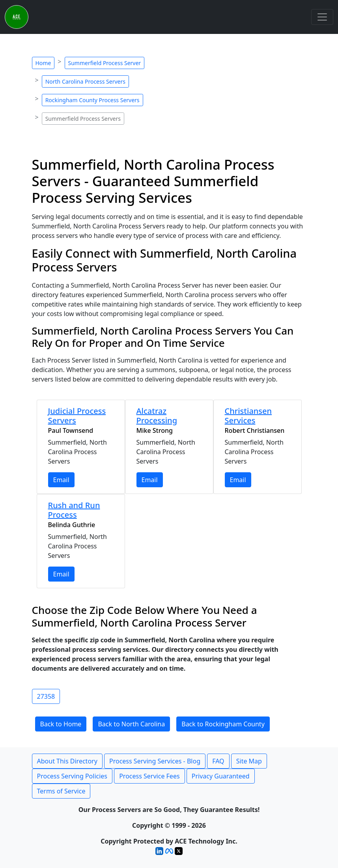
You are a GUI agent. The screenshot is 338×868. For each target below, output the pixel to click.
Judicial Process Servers (77, 416)
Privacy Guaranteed (221, 776)
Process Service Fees (149, 776)
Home (43, 63)
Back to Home (61, 724)
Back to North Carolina (131, 724)
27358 (46, 696)
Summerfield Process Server (105, 63)
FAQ (218, 761)
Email (61, 480)
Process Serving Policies (72, 776)
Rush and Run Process (74, 510)
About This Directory (67, 761)
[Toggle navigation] (322, 17)
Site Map (249, 761)
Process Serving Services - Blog (155, 761)
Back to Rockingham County (223, 724)
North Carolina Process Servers (85, 81)
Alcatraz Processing (157, 416)
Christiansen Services (248, 416)
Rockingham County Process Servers (92, 100)
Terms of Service (61, 791)
